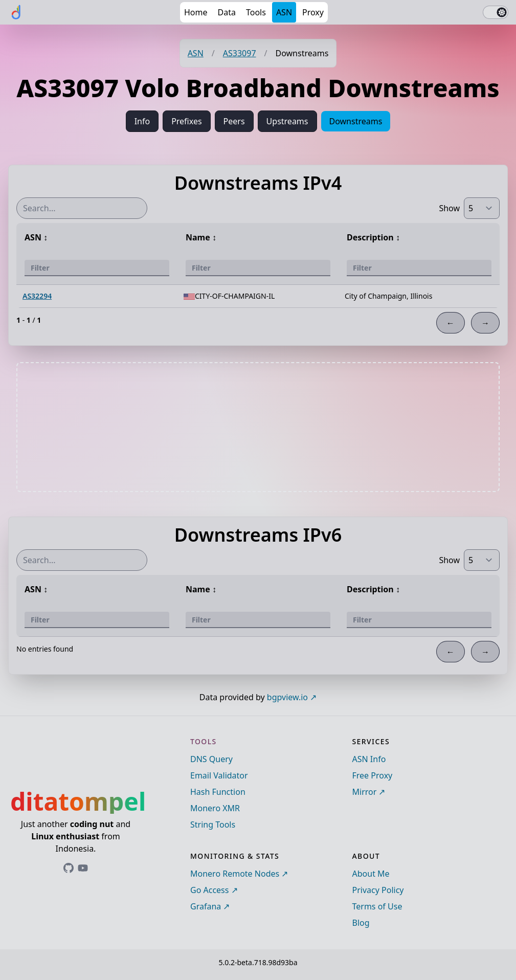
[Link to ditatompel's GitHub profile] (69, 868)
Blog (361, 923)
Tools (256, 12)
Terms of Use (377, 906)
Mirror (365, 792)
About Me (371, 874)
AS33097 (240, 53)
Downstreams (356, 121)
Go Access (209, 890)
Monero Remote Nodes (235, 874)
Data (227, 12)
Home (196, 12)
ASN (284, 12)
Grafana (206, 906)
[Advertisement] (258, 427)
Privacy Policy (378, 890)
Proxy (313, 12)
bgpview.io (287, 697)
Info (142, 121)
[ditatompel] (16, 12)
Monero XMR (215, 808)
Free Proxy (373, 775)
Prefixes (186, 121)
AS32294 (37, 296)
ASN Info (369, 759)
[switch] (496, 12)
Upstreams (287, 121)
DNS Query (211, 759)
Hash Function (218, 792)
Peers (234, 121)
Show (449, 208)
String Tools (213, 825)
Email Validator (219, 775)
